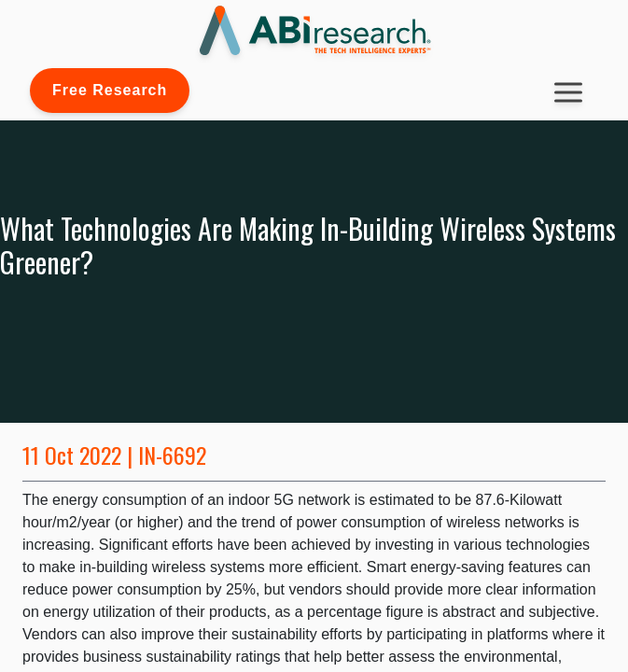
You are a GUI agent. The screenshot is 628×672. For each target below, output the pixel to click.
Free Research (110, 90)
